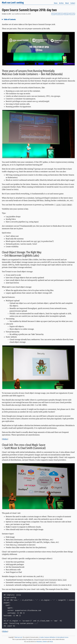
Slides (5, 439)
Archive (61, 3)
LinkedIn (45, 642)
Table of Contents (10, 19)
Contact (73, 3)
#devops (66, 14)
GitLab (51, 642)
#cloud (53, 14)
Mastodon (39, 642)
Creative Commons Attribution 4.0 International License (54, 637)
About (67, 3)
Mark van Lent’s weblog (13, 3)
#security (72, 14)
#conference (60, 14)
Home (56, 3)
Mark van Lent (19, 637)
